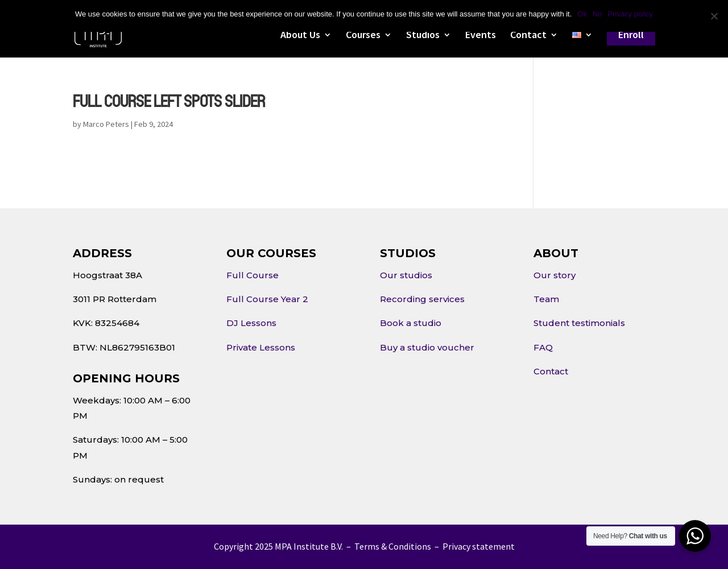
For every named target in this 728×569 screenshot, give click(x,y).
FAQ (543, 347)
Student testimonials (579, 323)
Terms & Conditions (393, 546)
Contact (528, 36)
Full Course (253, 275)
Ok (582, 14)
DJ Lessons (251, 323)
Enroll (631, 34)
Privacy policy (630, 14)
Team (546, 299)
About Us (300, 36)
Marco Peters (106, 124)
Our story (555, 275)
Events (481, 36)
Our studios (406, 275)
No (597, 14)
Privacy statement (479, 546)
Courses (363, 36)
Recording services (422, 299)
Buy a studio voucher (427, 347)
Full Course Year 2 (267, 299)
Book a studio (411, 323)
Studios (423, 36)
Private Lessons (261, 347)
